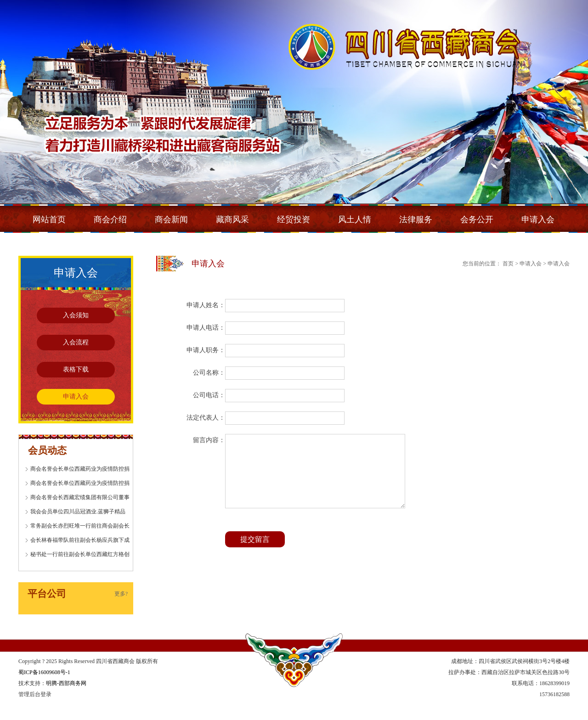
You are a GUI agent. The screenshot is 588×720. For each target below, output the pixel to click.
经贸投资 (294, 219)
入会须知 (76, 315)
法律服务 (416, 219)
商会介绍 (110, 219)
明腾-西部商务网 (66, 683)
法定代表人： (206, 418)
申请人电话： (206, 328)
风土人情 (355, 219)
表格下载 (76, 369)
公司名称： (209, 373)
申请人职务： (206, 350)
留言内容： (209, 440)
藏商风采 (232, 219)
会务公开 (477, 219)
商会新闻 (171, 219)
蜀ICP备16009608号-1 (44, 672)
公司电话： (209, 395)
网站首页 (49, 219)
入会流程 (76, 342)
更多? (121, 594)
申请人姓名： (206, 305)
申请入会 (538, 219)
